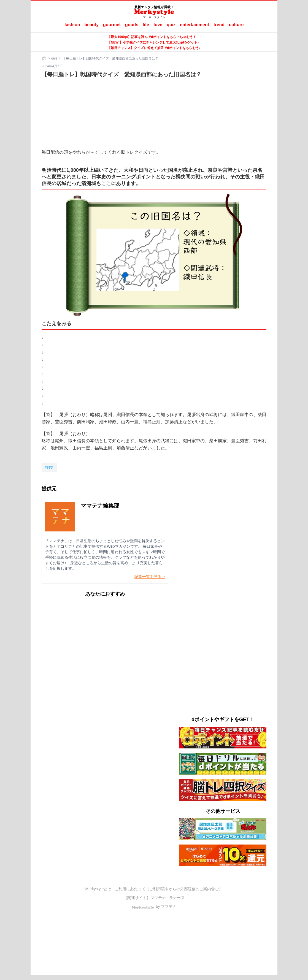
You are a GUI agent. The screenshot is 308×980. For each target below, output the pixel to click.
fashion (72, 25)
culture (236, 25)
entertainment (194, 25)
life (146, 25)
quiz (171, 25)
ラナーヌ (177, 898)
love (158, 25)
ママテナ (158, 898)
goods (132, 25)
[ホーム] (44, 58)
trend (219, 25)
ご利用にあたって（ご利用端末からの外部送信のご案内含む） (169, 889)
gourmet (112, 25)
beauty (92, 25)
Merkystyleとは (98, 889)
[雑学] (49, 467)
